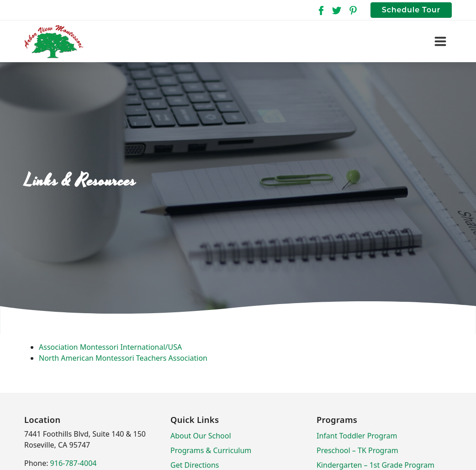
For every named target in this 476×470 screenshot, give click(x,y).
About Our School (201, 436)
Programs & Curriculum (211, 450)
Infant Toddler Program (357, 436)
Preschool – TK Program (357, 450)
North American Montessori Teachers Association (123, 358)
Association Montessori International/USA (110, 347)
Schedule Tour (411, 10)
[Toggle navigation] (440, 42)
